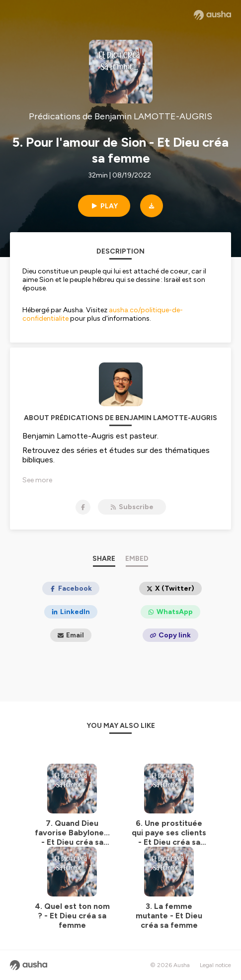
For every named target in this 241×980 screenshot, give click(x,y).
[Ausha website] (212, 15)
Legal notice (215, 965)
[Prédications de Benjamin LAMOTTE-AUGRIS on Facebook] (83, 507)
